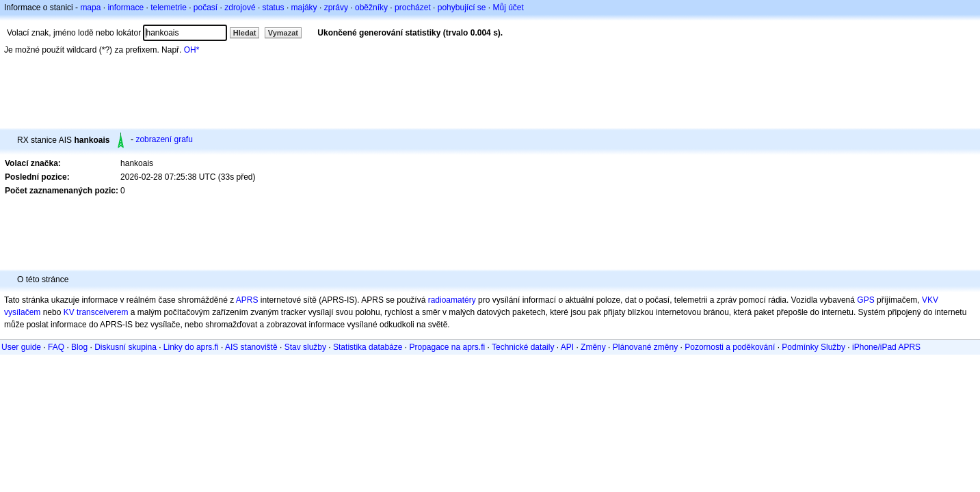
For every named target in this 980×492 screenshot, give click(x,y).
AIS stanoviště (251, 347)
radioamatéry (452, 300)
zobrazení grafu (164, 139)
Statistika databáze (368, 347)
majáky (304, 8)
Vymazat (283, 33)
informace (125, 8)
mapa (90, 8)
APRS (247, 300)
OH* (192, 50)
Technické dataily (523, 347)
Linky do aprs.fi (191, 347)
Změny (593, 347)
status (274, 8)
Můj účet (508, 8)
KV (69, 312)
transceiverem (102, 312)
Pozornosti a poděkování (730, 347)
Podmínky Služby (813, 347)
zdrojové (240, 8)
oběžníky (371, 8)
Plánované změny (645, 347)
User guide (21, 347)
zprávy (336, 8)
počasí (206, 8)
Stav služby (305, 347)
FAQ (56, 347)
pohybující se (462, 8)
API (567, 347)
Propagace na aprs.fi (447, 347)
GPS (865, 300)
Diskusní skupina (125, 347)
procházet (413, 8)
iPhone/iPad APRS (886, 347)
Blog (79, 347)
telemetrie (169, 8)
